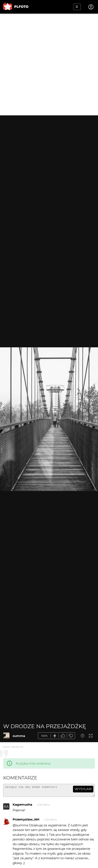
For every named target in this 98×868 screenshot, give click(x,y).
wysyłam (83, 789)
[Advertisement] (49, 64)
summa (19, 736)
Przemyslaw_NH (26, 821)
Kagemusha (22, 806)
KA (6, 808)
